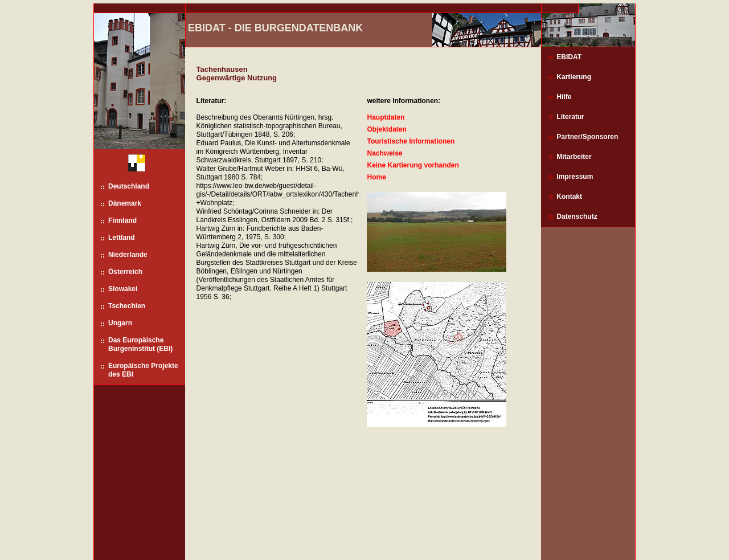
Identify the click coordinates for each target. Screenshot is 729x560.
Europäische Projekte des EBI (143, 370)
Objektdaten (386, 129)
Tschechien (127, 306)
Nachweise (384, 153)
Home (376, 177)
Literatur (570, 117)
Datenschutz (577, 216)
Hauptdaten (386, 117)
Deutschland (129, 186)
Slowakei (123, 289)
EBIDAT (569, 57)
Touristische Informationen (411, 141)
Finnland (122, 220)
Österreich (125, 272)
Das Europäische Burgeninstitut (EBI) (140, 344)
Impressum (575, 177)
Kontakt (569, 197)
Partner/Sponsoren (587, 137)
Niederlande (128, 255)
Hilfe (564, 97)
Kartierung (574, 77)
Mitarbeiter (574, 157)
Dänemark (125, 203)
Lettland (122, 238)
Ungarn (120, 323)
